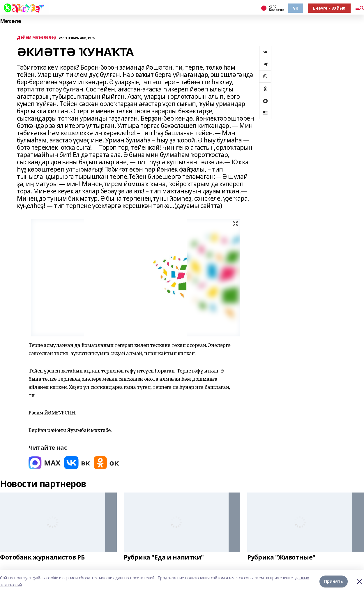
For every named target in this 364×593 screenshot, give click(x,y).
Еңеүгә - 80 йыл (329, 8)
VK (295, 8)
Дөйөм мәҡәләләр (37, 37)
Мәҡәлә (10, 21)
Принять (334, 581)
